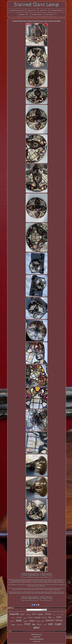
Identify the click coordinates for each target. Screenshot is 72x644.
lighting (40, 614)
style (51, 624)
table (59, 617)
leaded (45, 625)
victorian (37, 617)
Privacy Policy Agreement (37, 639)
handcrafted (20, 625)
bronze (30, 617)
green (12, 621)
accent (44, 618)
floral (23, 614)
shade (19, 620)
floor (39, 624)
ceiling (25, 618)
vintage (48, 614)
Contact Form (37, 637)
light (58, 624)
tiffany (59, 620)
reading (28, 614)
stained (50, 620)
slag (58, 615)
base (50, 617)
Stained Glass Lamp (37, 634)
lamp (27, 624)
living (38, 621)
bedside (62, 614)
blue (34, 624)
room (54, 615)
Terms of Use (37, 641)
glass (37, 627)
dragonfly (14, 614)
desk (34, 614)
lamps (13, 625)
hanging (25, 621)
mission (19, 617)
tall (54, 618)
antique (32, 621)
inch (43, 621)
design (13, 618)
